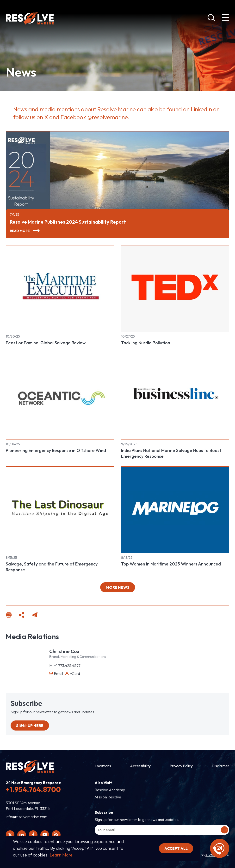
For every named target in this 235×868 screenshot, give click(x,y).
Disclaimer (220, 766)
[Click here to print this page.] (9, 616)
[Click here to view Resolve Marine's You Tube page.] (45, 835)
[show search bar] (211, 18)
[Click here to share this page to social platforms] (22, 616)
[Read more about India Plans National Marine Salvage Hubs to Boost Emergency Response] (175, 396)
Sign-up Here (30, 725)
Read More (20, 231)
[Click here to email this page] (35, 616)
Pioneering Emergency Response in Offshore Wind (56, 450)
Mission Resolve (108, 797)
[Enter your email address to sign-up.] (162, 830)
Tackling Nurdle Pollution (146, 343)
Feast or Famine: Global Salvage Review (46, 343)
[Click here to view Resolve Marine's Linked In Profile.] (22, 835)
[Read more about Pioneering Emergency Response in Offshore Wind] (60, 396)
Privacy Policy (181, 766)
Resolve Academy (110, 790)
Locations (103, 766)
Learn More (61, 855)
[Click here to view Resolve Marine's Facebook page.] (33, 835)
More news (118, 587)
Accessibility (140, 766)
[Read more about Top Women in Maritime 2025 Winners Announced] (175, 510)
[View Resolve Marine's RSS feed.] (56, 835)
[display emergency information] (220, 848)
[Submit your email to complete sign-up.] (224, 830)
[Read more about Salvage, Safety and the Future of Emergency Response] (60, 510)
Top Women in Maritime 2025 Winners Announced (171, 564)
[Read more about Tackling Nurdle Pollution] (175, 289)
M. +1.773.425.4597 (65, 666)
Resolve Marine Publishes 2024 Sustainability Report (68, 222)
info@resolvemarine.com (27, 817)
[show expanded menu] (226, 18)
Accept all (176, 848)
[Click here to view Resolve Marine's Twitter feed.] (10, 835)
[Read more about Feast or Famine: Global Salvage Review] (60, 289)
